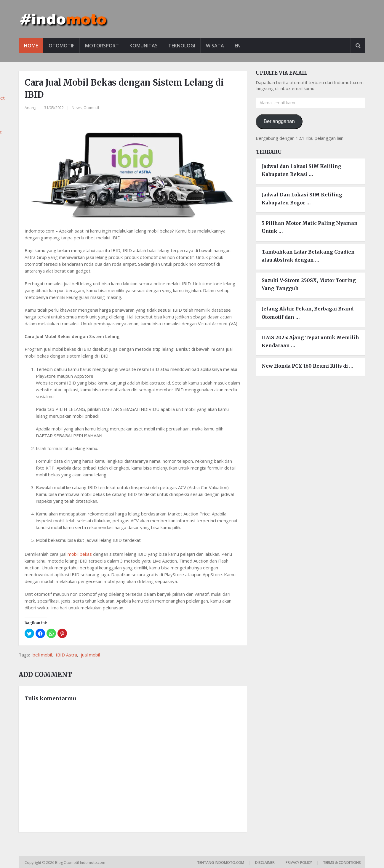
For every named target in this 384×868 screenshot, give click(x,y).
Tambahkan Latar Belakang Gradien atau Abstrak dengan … (308, 256)
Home (31, 46)
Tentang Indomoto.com (221, 863)
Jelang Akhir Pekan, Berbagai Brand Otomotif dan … (308, 313)
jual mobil (90, 655)
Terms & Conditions (342, 863)
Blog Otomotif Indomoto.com (81, 863)
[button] (29, 633)
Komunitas (144, 46)
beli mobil (42, 655)
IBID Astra (66, 655)
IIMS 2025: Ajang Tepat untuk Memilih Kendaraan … (310, 341)
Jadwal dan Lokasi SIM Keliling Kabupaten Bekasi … (301, 170)
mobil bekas (80, 554)
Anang (30, 108)
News (77, 108)
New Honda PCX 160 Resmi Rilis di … (307, 366)
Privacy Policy (299, 863)
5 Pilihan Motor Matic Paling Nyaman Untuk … (310, 227)
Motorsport (102, 46)
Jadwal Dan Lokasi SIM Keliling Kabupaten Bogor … (302, 199)
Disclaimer (265, 863)
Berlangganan (279, 121)
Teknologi (182, 46)
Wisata (215, 46)
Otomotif (61, 46)
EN (238, 46)
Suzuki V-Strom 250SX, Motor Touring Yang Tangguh (309, 284)
